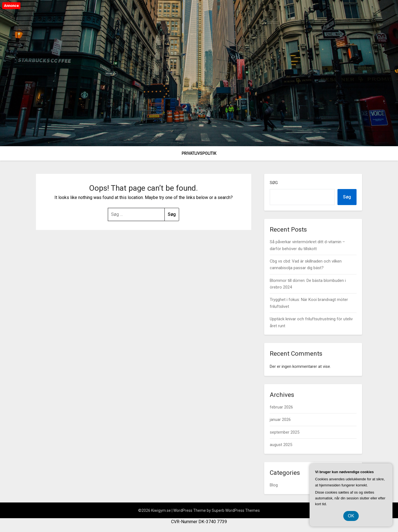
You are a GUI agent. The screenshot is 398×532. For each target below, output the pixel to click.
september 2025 (285, 432)
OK (351, 516)
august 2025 (281, 445)
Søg (274, 183)
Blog (274, 485)
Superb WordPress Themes (236, 510)
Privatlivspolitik (199, 153)
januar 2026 (280, 420)
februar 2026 (281, 407)
